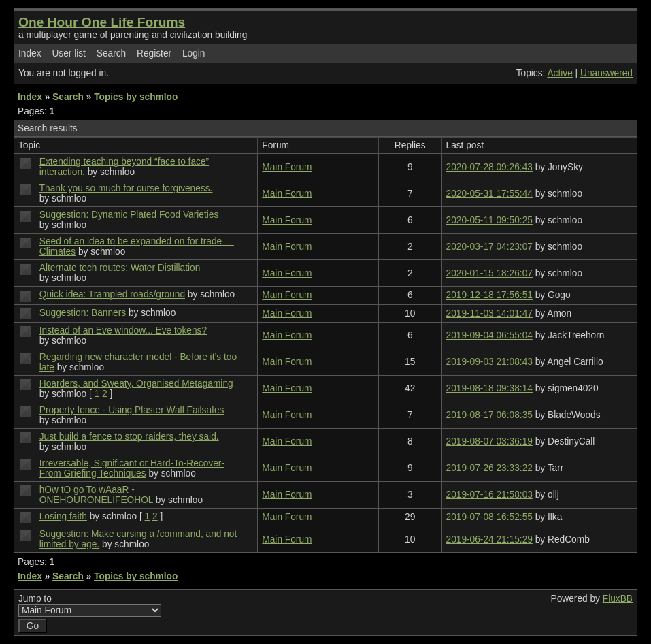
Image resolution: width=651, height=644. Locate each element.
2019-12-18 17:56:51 (489, 295)
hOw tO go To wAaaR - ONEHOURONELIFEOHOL (96, 495)
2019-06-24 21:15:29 (489, 540)
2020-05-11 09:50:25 (489, 220)
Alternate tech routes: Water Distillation (120, 268)
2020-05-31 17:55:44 (489, 194)
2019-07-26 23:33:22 (489, 468)
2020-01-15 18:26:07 (489, 273)
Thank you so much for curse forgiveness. (126, 188)
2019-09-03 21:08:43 (489, 362)
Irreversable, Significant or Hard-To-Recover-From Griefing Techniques (132, 468)
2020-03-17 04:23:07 (489, 247)
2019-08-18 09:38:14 (489, 388)
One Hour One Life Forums (102, 22)
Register (154, 53)
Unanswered (606, 73)
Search (111, 53)
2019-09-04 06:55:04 (489, 335)
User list (69, 53)
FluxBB (618, 599)
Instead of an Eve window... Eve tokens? (123, 331)
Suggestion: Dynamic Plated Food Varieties (129, 215)
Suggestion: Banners (83, 313)
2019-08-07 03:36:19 (489, 441)
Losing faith (63, 516)
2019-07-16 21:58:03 (489, 495)
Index (30, 53)
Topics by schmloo (136, 97)
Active (560, 73)
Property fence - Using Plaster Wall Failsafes (132, 410)
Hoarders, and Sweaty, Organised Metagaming (136, 384)
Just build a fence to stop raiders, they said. (129, 437)
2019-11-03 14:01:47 (489, 313)
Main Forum (287, 167)
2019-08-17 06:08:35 (489, 415)
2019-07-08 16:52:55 (489, 517)
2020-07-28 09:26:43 (489, 167)
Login (194, 53)
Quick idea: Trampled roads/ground (112, 294)
